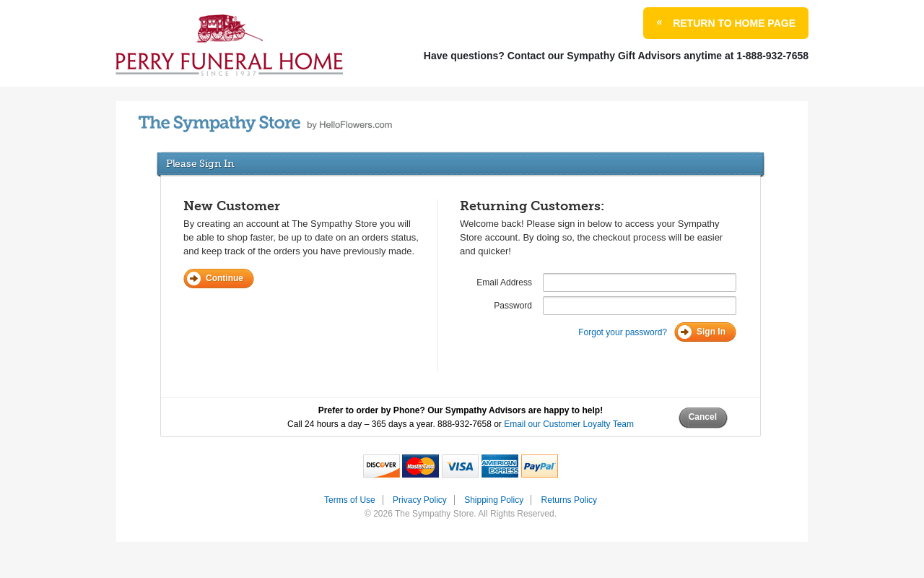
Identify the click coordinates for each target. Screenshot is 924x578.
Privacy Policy (420, 500)
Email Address (504, 282)
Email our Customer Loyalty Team (569, 424)
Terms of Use (350, 500)
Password (513, 306)
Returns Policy (569, 500)
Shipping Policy (494, 500)
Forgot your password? (623, 332)
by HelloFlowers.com (265, 124)
